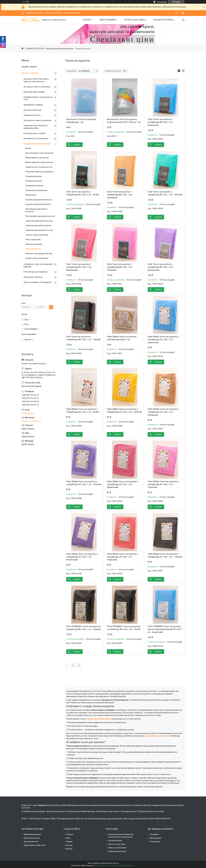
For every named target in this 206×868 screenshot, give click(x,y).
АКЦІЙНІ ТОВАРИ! (29, 67)
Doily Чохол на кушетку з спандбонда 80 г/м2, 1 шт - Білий (82, 193)
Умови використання (117, 851)
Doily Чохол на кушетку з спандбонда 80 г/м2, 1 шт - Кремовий (120, 195)
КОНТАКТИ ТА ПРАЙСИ (163, 20)
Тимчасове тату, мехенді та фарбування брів (35, 127)
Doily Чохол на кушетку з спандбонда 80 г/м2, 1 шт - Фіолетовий (161, 267)
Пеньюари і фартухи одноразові (39, 172)
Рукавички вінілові (34, 176)
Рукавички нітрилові (34, 186)
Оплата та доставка (117, 844)
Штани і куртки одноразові (37, 258)
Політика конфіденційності (125, 866)
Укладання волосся (32, 115)
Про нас (69, 845)
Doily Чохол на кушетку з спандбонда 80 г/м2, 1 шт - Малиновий (79, 267)
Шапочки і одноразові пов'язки (39, 253)
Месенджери (156, 838)
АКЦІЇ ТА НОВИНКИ (108, 20)
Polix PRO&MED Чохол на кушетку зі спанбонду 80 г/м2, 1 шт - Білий (124, 628)
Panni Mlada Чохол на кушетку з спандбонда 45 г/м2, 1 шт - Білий (82, 410)
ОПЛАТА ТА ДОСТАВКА (135, 20)
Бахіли (28, 148)
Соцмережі (155, 842)
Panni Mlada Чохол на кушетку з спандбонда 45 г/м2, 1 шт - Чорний (165, 555)
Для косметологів (32, 838)
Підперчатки (31, 195)
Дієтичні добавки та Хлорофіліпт (38, 282)
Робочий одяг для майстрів (35, 272)
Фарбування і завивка (33, 105)
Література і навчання (33, 277)
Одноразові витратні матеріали (60, 49)
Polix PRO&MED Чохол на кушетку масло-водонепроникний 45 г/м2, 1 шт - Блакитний (165, 629)
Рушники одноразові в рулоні (38, 204)
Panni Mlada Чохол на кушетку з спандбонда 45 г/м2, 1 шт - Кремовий (163, 412)
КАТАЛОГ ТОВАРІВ (30, 73)
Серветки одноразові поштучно (39, 221)
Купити (77, 145)
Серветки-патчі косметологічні (39, 167)
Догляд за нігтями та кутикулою (38, 120)
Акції (68, 838)
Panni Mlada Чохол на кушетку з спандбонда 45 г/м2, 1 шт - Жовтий (124, 410)
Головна (69, 834)
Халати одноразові (34, 244)
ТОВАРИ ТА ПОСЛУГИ (35, 49)
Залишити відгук (177, 13)
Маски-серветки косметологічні (39, 162)
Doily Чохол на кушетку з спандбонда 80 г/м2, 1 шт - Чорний (83, 338)
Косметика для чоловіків (34, 133)
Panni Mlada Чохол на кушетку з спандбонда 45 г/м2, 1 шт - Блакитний (163, 340)
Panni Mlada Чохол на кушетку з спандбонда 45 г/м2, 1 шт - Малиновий (123, 484)
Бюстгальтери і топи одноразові (39, 153)
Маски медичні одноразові (37, 158)
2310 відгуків (161, 2)
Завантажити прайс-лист (35, 845)
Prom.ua (116, 863)
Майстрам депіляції (33, 834)
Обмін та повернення (117, 848)
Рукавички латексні (34, 181)
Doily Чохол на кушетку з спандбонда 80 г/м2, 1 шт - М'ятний (165, 193)
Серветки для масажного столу (39, 230)
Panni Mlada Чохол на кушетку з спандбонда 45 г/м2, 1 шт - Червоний (123, 557)
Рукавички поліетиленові (36, 190)
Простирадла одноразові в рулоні (40, 216)
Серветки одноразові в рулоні (38, 225)
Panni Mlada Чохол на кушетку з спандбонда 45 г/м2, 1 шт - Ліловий (84, 483)
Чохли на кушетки (33, 249)
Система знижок (115, 840)
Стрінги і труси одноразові (37, 235)
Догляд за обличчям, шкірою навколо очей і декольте (36, 80)
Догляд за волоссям (32, 110)
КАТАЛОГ (87, 20)
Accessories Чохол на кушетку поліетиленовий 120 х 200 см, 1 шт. (124, 121)
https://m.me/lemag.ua (31, 421)
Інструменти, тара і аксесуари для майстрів (38, 265)
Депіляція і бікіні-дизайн (34, 92)
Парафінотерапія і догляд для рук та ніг (38, 98)
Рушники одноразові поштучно (39, 200)
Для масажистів (31, 842)
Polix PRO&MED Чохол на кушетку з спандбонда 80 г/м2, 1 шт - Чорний (84, 628)
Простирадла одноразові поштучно (36, 210)
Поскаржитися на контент (104, 866)
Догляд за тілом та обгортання (37, 87)
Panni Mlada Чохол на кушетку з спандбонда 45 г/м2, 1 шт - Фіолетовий (82, 557)
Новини (69, 842)
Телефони (154, 834)
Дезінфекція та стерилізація (36, 138)
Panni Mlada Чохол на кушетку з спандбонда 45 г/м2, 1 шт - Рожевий (163, 484)
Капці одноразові (33, 239)
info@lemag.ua (28, 413)
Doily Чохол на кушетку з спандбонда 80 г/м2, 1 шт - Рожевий (120, 267)
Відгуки (69, 849)
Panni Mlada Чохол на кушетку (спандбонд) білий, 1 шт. (122, 338)
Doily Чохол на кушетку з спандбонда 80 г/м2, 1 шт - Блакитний (161, 122)
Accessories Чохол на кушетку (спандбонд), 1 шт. (81, 121)
